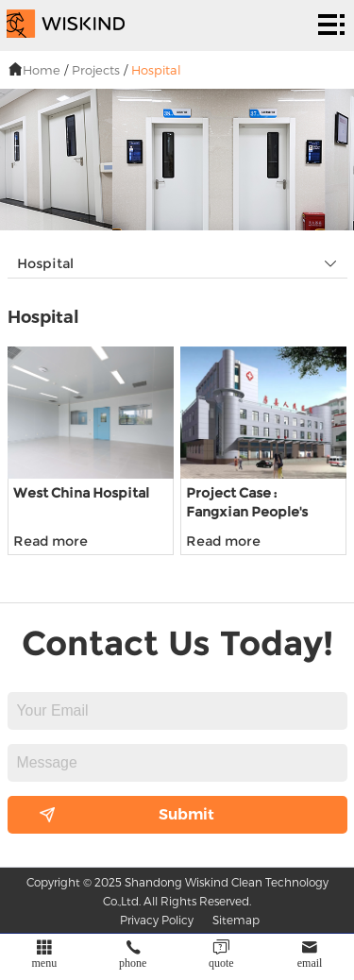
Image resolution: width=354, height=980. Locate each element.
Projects (96, 70)
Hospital (156, 70)
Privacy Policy (157, 920)
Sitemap (236, 920)
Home (42, 70)
